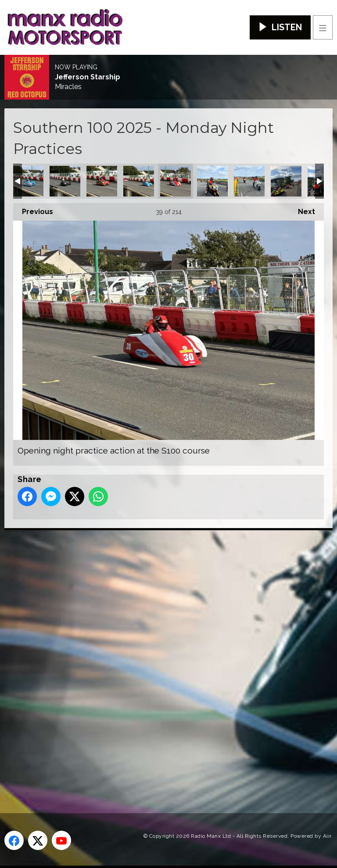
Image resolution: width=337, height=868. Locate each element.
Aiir (327, 836)
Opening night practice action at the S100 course (28, 181)
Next (302, 209)
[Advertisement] (169, 657)
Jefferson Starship (88, 77)
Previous (33, 209)
